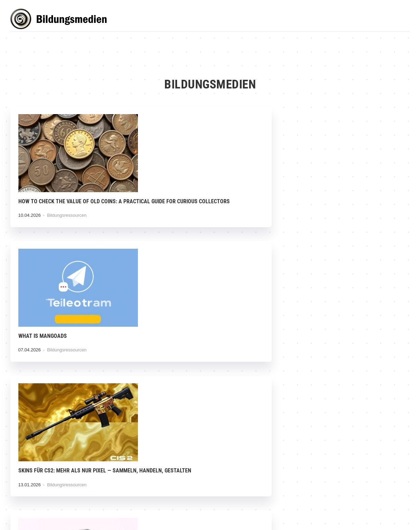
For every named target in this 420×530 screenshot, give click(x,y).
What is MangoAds (181, 194)
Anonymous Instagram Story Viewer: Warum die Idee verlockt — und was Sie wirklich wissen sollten (72, 346)
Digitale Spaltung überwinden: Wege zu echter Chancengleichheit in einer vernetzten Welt (210, 490)
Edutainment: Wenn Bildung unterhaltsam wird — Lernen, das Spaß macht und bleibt (339, 490)
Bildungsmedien (62, 20)
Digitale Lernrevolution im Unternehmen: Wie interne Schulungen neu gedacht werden (71, 490)
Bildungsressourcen (68, 224)
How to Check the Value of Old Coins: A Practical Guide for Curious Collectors (72, 202)
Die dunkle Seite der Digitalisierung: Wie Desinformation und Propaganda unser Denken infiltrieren (344, 346)
